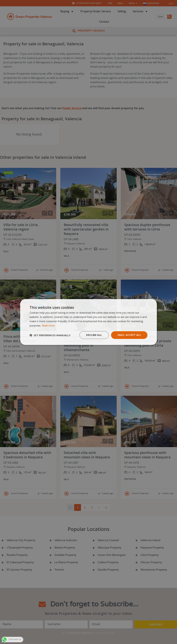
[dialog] (88, 322)
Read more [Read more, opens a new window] (48, 326)
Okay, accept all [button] (129, 335)
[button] (50, 335)
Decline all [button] (94, 335)
